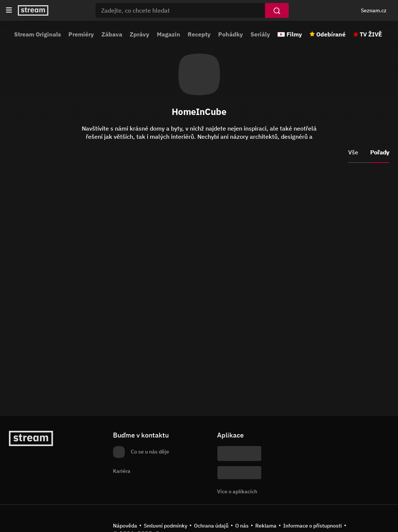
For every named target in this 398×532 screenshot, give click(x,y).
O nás (242, 526)
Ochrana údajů (211, 526)
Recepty (199, 34)
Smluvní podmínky (166, 526)
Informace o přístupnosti (313, 526)
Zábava (112, 34)
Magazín (169, 34)
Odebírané (331, 34)
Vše (353, 152)
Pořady (380, 152)
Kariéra (122, 471)
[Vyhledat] (277, 10)
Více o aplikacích (237, 491)
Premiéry (81, 34)
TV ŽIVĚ (371, 34)
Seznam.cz (374, 10)
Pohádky (231, 34)
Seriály (260, 34)
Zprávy (140, 34)
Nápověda (125, 526)
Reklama (266, 526)
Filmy (294, 34)
